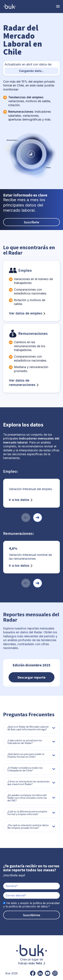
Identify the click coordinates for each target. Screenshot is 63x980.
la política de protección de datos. (27, 906)
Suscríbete (32, 222)
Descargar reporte (32, 677)
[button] (38, 518)
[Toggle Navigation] (58, 7)
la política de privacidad (45, 903)
